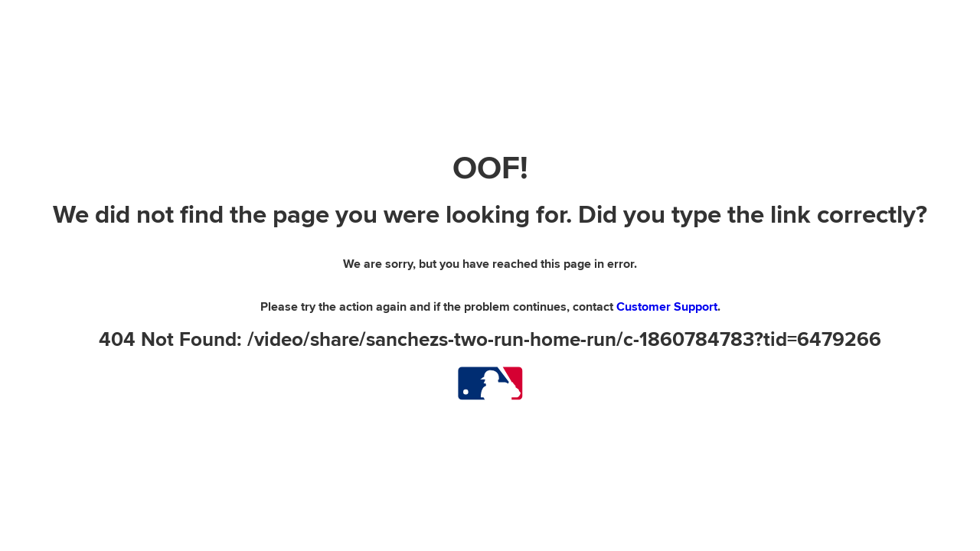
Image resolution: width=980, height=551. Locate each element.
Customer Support (667, 307)
